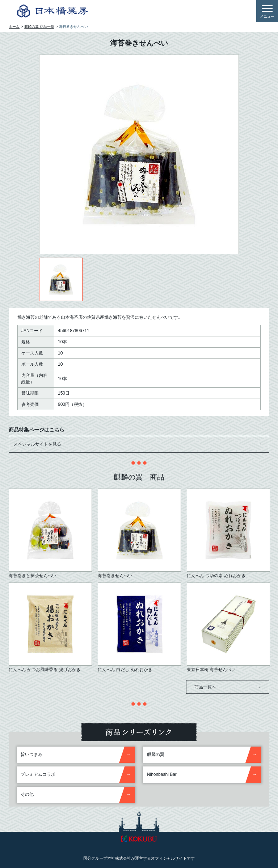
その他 (27, 794)
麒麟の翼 (156, 755)
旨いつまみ (31, 755)
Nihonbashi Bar (162, 774)
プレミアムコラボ (38, 774)
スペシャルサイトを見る (138, 444)
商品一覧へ (228, 687)
